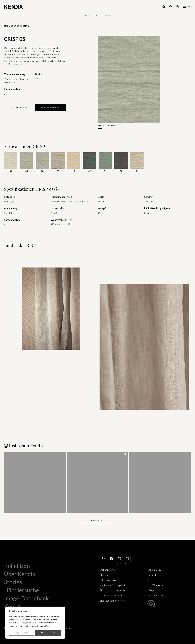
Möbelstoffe (106, 575)
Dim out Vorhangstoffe (111, 595)
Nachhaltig (153, 575)
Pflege (151, 590)
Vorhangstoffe (107, 570)
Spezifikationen (155, 585)
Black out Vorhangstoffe (112, 601)
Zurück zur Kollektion (16, 26)
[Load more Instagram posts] (98, 520)
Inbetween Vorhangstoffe (113, 585)
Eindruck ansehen (107, 125)
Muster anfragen (51, 108)
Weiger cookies (22, 633)
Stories (13, 582)
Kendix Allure (154, 570)
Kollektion (96, 15)
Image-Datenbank (26, 598)
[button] (35, 482)
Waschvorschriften (157, 595)
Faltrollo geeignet (109, 580)
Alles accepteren (48, 633)
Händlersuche (22, 590)
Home (86, 15)
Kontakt (14, 606)
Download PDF (19, 107)
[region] (35, 623)
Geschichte (153, 580)
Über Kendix (20, 574)
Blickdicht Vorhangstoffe (112, 590)
